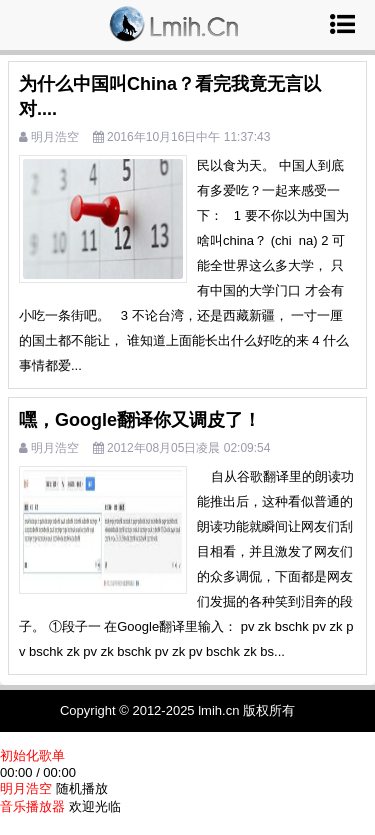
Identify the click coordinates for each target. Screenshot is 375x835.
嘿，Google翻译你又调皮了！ (140, 420)
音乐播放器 (32, 806)
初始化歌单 (32, 755)
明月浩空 (55, 137)
